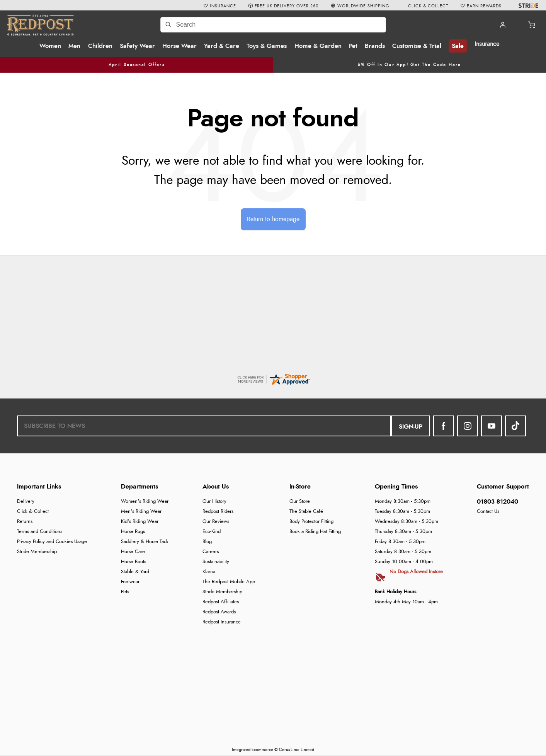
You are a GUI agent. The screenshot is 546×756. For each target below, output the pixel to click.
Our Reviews (216, 522)
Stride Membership (37, 552)
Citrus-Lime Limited (297, 750)
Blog (207, 542)
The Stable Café (306, 512)
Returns (25, 522)
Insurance (487, 44)
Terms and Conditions (40, 532)
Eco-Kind (212, 532)
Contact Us (488, 512)
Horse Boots (134, 562)
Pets (125, 592)
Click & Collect (33, 512)
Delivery (26, 501)
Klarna (209, 572)
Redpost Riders (218, 512)
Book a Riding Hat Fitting (315, 532)
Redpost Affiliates (221, 602)
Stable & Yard (135, 572)
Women (50, 46)
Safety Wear (137, 46)
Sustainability (216, 562)
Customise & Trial (417, 46)
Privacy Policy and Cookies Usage (52, 542)
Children (100, 46)
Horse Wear (179, 46)
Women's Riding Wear (145, 501)
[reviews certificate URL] (273, 378)
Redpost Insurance (222, 622)
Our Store (300, 501)
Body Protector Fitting (311, 522)
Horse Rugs (133, 532)
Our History (214, 501)
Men (74, 46)
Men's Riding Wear (141, 512)
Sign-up (411, 427)
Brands (375, 46)
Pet (353, 46)
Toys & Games (267, 46)
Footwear (130, 582)
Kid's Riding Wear (140, 522)
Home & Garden (318, 46)
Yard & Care (222, 46)
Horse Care (133, 552)
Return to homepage (273, 219)
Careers (211, 552)
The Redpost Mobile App (229, 582)
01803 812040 (498, 502)
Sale (458, 46)
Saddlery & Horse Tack (145, 542)
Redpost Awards (219, 612)
